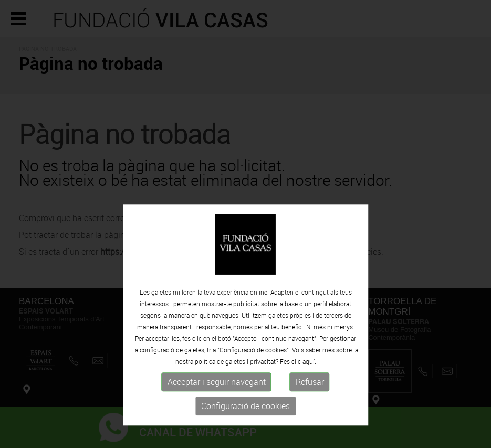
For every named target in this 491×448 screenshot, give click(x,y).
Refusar (310, 402)
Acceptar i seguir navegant (217, 402)
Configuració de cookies (245, 426)
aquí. (309, 381)
